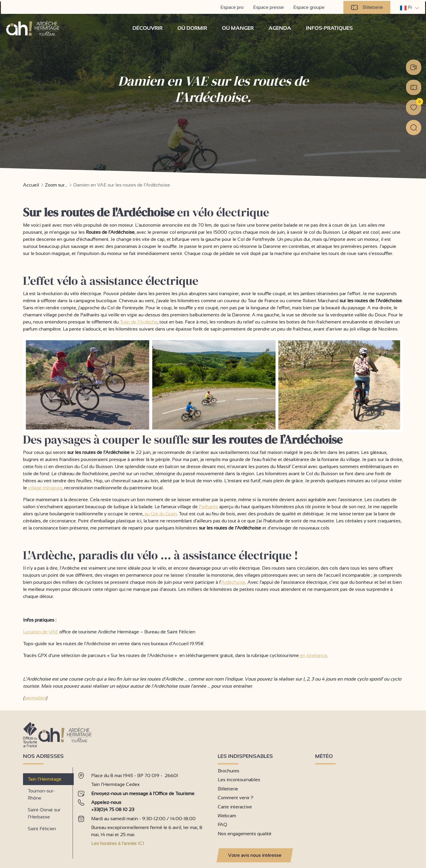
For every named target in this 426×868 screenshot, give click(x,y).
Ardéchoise (233, 582)
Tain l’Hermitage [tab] (45, 779)
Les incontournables (239, 779)
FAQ (222, 824)
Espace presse (269, 6)
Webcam (227, 815)
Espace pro (233, 6)
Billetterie (368, 6)
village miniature (45, 487)
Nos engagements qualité (245, 833)
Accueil (31, 185)
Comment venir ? (236, 797)
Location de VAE (41, 631)
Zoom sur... (56, 185)
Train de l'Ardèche (138, 322)
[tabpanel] (143, 810)
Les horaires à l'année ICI (118, 843)
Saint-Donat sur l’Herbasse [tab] (44, 813)
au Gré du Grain (160, 513)
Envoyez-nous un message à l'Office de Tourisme (143, 793)
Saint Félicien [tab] (42, 828)
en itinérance (313, 655)
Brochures (228, 770)
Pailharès (208, 506)
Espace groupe (310, 6)
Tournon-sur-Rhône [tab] (41, 794)
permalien (35, 698)
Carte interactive (235, 806)
